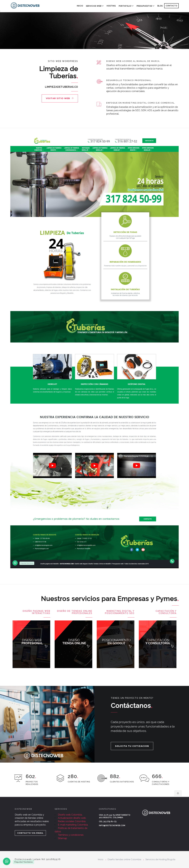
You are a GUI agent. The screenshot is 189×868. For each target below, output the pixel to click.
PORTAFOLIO (125, 6)
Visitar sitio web (60, 98)
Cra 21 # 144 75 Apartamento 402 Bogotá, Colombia (115, 816)
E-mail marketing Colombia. (73, 825)
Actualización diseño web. (72, 818)
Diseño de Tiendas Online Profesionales (75, 612)
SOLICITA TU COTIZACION (132, 746)
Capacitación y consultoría (166, 612)
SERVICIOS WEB (94, 6)
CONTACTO (171, 6)
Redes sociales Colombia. (72, 821)
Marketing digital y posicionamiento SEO (120, 612)
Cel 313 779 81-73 (108, 822)
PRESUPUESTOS (144, 6)
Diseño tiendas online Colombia (124, 859)
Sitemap (62, 838)
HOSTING (111, 6)
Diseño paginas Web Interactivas (36, 612)
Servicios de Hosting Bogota (160, 859)
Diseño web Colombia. (70, 815)
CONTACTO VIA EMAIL (30, 833)
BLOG (160, 6)
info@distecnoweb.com (112, 826)
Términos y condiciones (71, 835)
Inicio (80, 6)
